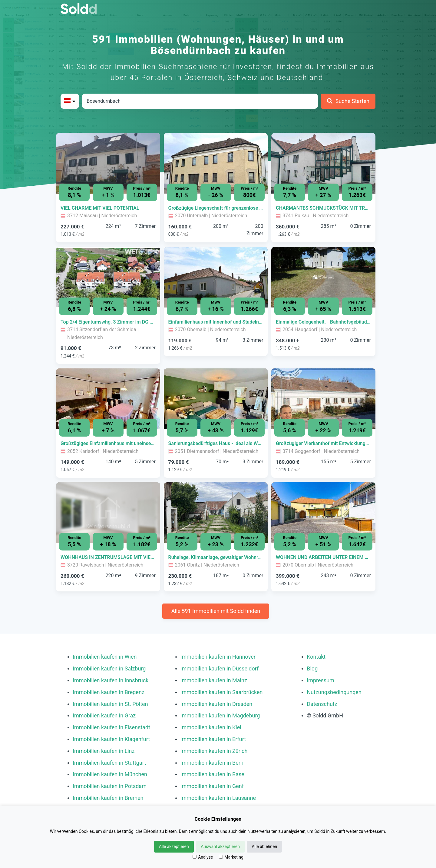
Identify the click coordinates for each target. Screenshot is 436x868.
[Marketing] (221, 857)
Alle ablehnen (264, 846)
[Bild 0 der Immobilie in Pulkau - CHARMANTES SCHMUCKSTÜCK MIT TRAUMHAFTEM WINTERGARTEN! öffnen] (323, 163)
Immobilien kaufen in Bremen (108, 798)
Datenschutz (322, 704)
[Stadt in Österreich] (200, 101)
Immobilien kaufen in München (110, 774)
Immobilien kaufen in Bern (212, 763)
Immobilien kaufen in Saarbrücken (222, 692)
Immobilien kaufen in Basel (213, 774)
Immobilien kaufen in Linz (104, 751)
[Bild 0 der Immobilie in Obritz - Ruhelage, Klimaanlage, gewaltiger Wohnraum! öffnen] (216, 513)
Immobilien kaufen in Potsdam (110, 786)
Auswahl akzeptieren (220, 846)
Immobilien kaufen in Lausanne (218, 798)
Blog (312, 668)
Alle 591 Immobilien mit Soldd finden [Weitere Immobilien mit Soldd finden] (216, 611)
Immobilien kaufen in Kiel (211, 727)
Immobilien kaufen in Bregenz (109, 692)
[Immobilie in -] (108, 208)
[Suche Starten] (348, 101)
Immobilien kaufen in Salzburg (109, 668)
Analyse (203, 857)
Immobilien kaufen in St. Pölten (110, 704)
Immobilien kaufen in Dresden (216, 704)
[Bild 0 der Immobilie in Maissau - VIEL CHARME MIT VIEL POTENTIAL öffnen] (108, 163)
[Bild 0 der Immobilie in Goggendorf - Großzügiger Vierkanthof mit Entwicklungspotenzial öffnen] (323, 399)
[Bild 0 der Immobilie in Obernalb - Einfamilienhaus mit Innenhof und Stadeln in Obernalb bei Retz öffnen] (216, 277)
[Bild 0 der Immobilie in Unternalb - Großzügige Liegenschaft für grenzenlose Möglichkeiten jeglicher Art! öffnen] (216, 163)
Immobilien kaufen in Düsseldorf (220, 668)
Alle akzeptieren (174, 846)
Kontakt (316, 657)
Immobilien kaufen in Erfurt (213, 739)
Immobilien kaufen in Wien (105, 657)
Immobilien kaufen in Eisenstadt (111, 727)
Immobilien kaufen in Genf (212, 786)
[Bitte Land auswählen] (70, 101)
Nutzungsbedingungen (334, 692)
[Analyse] (195, 857)
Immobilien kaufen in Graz (104, 715)
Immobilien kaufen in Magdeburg (220, 715)
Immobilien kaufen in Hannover (218, 657)
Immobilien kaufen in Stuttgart (109, 763)
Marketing (231, 857)
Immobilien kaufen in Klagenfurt (111, 739)
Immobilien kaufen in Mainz (214, 680)
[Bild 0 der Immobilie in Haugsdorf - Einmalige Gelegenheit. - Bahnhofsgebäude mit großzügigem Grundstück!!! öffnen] (323, 277)
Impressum (320, 680)
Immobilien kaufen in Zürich (214, 751)
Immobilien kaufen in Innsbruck (111, 680)
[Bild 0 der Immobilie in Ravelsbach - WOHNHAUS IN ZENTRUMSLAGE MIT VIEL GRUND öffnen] (108, 513)
